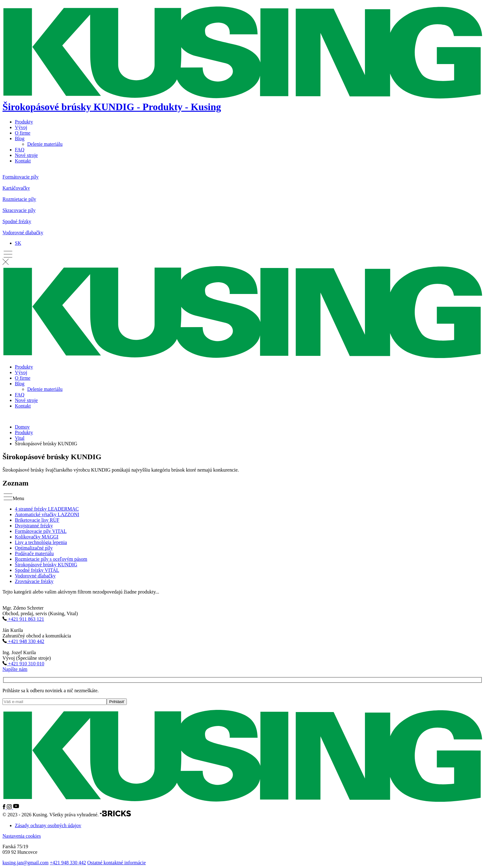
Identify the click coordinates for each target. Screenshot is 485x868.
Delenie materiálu (45, 144)
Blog (20, 138)
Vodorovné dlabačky (35, 576)
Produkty (24, 122)
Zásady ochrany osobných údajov (48, 825)
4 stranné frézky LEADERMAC (47, 509)
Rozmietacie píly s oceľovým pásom (51, 559)
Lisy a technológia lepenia (41, 542)
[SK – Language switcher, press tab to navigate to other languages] (18, 243)
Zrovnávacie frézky (34, 581)
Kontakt (23, 161)
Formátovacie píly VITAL (41, 531)
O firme (23, 133)
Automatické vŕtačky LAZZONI (47, 514)
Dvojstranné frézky (34, 526)
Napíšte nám (15, 669)
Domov (22, 427)
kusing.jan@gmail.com (26, 863)
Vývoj (21, 127)
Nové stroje (26, 155)
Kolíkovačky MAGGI (37, 537)
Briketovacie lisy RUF (37, 520)
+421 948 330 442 (68, 863)
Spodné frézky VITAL (37, 570)
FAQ (20, 150)
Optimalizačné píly (34, 548)
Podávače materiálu (34, 553)
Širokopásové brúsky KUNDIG (46, 565)
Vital (20, 438)
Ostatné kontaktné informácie (116, 863)
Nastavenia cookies (22, 836)
